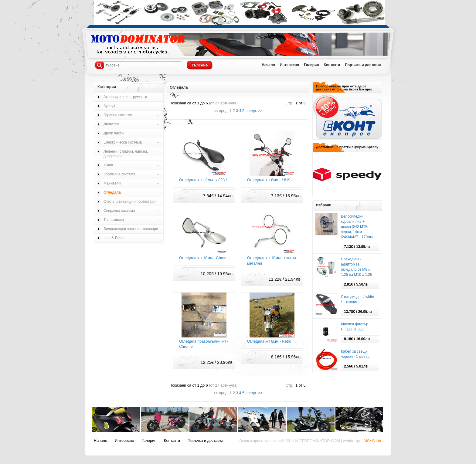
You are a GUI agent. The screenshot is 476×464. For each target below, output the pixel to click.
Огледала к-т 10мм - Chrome (204, 258)
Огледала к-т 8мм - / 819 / (270, 180)
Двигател (111, 124)
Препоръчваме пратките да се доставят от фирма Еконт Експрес (344, 88)
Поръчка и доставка (363, 65)
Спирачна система (119, 211)
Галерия (311, 65)
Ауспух (109, 106)
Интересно (290, 65)
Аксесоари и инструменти (125, 97)
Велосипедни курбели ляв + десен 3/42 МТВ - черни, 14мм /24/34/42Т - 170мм (357, 227)
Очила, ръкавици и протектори (129, 202)
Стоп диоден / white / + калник (357, 299)
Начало (268, 65)
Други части (114, 133)
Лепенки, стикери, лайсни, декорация (126, 154)
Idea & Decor (114, 238)
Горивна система (118, 115)
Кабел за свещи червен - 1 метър (355, 354)
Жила (108, 165)
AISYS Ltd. (373, 441)
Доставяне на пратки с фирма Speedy (347, 147)
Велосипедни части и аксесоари (131, 229)
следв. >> (254, 111)
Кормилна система (119, 174)
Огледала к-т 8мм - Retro (269, 341)
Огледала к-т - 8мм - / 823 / (203, 180)
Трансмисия (114, 220)
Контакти (332, 65)
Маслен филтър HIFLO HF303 (355, 327)
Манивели (112, 183)
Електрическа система (123, 142)
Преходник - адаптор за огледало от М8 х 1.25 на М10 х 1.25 (357, 267)
